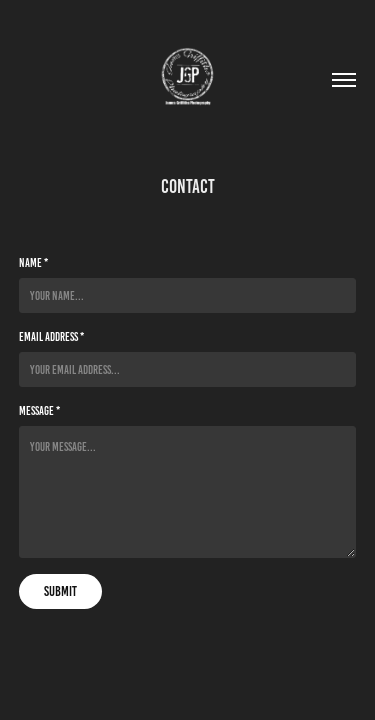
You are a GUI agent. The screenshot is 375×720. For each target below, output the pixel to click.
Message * (39, 410)
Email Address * (51, 336)
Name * (33, 262)
